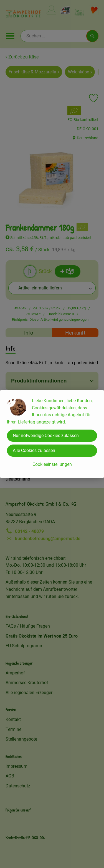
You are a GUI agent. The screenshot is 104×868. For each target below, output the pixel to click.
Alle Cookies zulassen (34, 450)
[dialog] (52, 434)
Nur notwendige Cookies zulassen (46, 436)
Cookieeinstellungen (52, 464)
